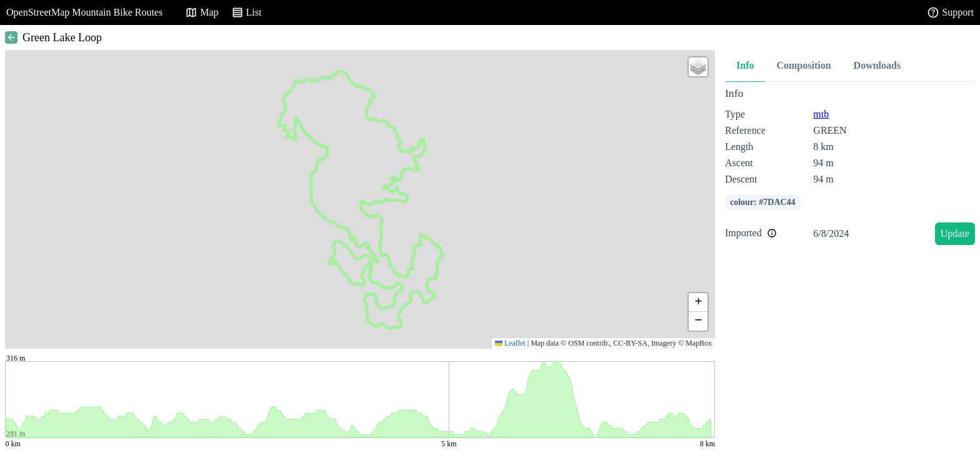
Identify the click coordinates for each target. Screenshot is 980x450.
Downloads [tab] (877, 65)
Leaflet (510, 343)
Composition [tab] (803, 65)
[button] (698, 67)
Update (955, 233)
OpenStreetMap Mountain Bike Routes (84, 12)
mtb (821, 114)
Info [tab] (745, 65)
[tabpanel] (850, 168)
